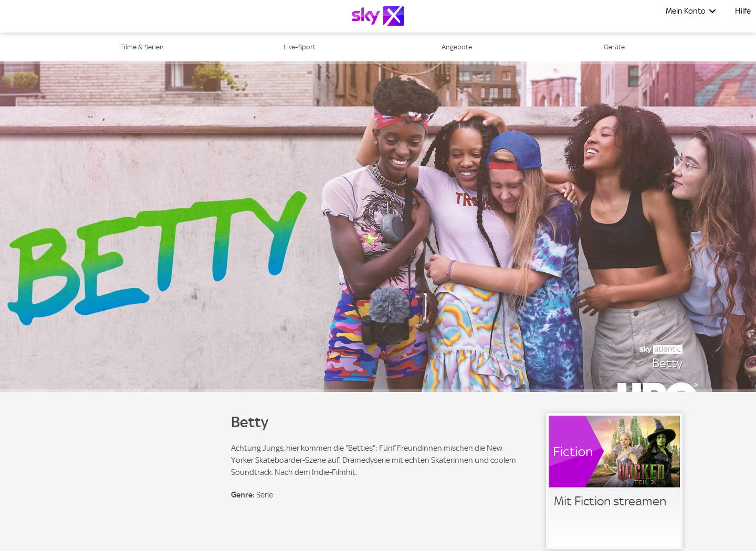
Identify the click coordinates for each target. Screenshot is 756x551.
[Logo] (378, 16)
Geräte (614, 47)
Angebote (457, 47)
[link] (614, 481)
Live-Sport (300, 47)
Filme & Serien (142, 47)
